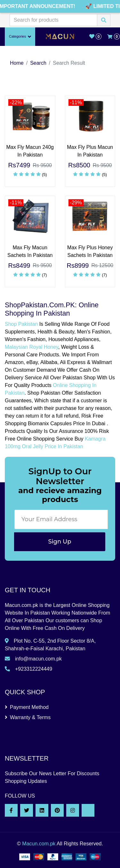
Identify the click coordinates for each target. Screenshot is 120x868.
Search (38, 63)
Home (17, 63)
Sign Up (60, 542)
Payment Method (27, 707)
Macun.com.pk (39, 844)
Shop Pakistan (21, 324)
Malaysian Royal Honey (32, 347)
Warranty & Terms (28, 717)
